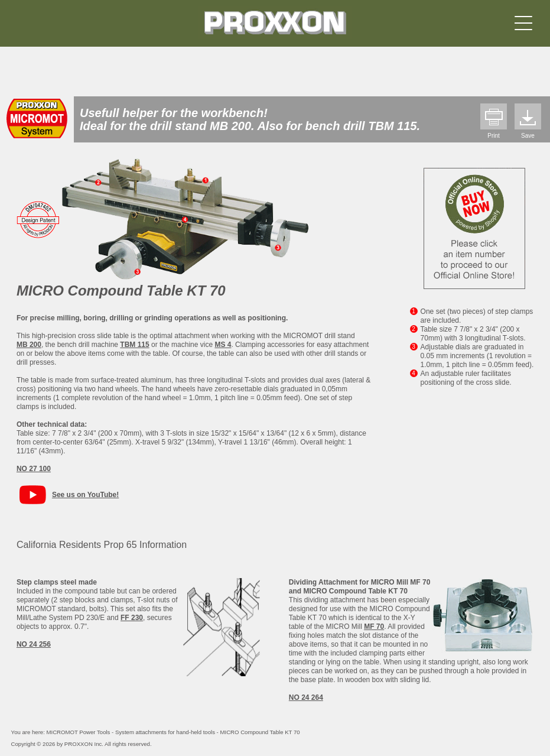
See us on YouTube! (85, 495)
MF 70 (374, 627)
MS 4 (223, 345)
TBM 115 (134, 345)
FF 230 (132, 618)
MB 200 (29, 345)
